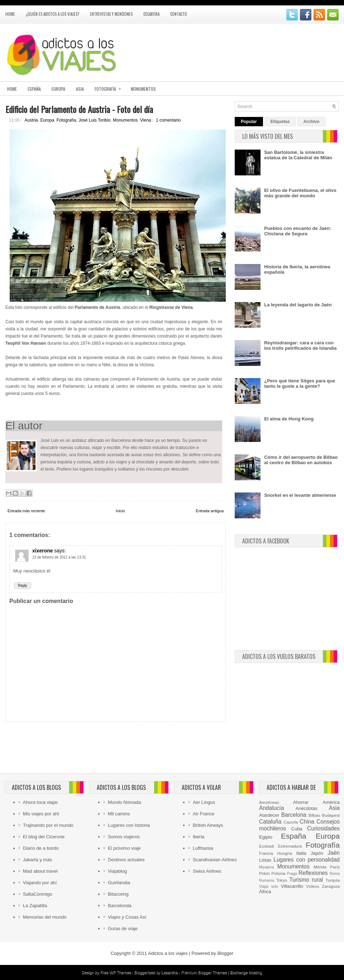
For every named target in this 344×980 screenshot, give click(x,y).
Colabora (151, 14)
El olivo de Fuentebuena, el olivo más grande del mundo (300, 193)
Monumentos (143, 89)
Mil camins (119, 814)
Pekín (264, 873)
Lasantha (170, 972)
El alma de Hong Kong (289, 419)
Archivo (312, 122)
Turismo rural (306, 880)
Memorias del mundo (45, 917)
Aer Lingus (204, 802)
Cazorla (291, 822)
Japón (317, 853)
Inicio (120, 511)
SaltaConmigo (38, 894)
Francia (266, 853)
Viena (145, 120)
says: (60, 551)
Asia (80, 89)
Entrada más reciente (26, 511)
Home (10, 14)
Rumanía (267, 880)
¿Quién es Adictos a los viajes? (52, 14)
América (331, 802)
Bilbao (314, 815)
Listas (265, 860)
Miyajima (266, 867)
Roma (335, 874)
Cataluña (270, 822)
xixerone (43, 551)
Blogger (225, 953)
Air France (204, 814)
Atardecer (269, 815)
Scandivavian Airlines (215, 860)
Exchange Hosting (246, 972)
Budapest (331, 815)
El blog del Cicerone (44, 837)
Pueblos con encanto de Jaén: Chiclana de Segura (298, 231)
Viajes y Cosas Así (127, 917)
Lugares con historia (129, 825)
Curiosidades (323, 828)
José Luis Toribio (94, 120)
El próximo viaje (124, 848)
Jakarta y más (37, 860)
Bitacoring (118, 894)
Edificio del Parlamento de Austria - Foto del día (79, 109)
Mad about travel (40, 871)
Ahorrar (301, 802)
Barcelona (294, 815)
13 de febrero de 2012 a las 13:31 (59, 557)
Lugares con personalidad (307, 860)
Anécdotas (307, 808)
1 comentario (168, 120)
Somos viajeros (124, 837)
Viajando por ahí (40, 883)
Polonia (279, 873)
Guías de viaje (123, 929)
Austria (31, 120)
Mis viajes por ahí (41, 814)
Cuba (297, 829)
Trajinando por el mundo (48, 825)
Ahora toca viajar (40, 802)
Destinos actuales (126, 860)
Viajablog (117, 871)
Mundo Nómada (125, 802)
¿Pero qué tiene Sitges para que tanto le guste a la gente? (300, 383)
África (265, 892)
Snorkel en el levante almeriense (300, 495)
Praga (292, 874)
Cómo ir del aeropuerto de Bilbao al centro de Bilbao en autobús (301, 460)
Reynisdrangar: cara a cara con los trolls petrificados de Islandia (300, 345)
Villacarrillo (292, 886)
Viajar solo (269, 887)
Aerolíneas (269, 802)
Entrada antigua (210, 511)
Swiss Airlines (207, 871)
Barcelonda (120, 906)
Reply (23, 586)
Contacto (179, 14)
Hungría (285, 853)
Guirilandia (119, 883)
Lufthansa (203, 848)
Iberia (199, 837)
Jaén (334, 853)
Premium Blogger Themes (204, 972)
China (307, 822)
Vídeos (312, 886)
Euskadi (267, 846)
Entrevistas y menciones (111, 14)
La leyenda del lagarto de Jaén (298, 305)
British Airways (208, 825)
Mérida (320, 867)
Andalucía (271, 808)
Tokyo (282, 880)
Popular (249, 122)
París (335, 867)
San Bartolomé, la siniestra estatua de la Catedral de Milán (298, 155)
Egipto (266, 837)
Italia (301, 853)
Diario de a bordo (41, 848)
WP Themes (120, 972)
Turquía (333, 880)
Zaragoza (331, 886)
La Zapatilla (35, 906)
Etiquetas (280, 122)
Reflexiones (313, 873)
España (34, 89)
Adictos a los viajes (168, 953)
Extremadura (290, 846)
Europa (58, 89)
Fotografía (110, 87)
